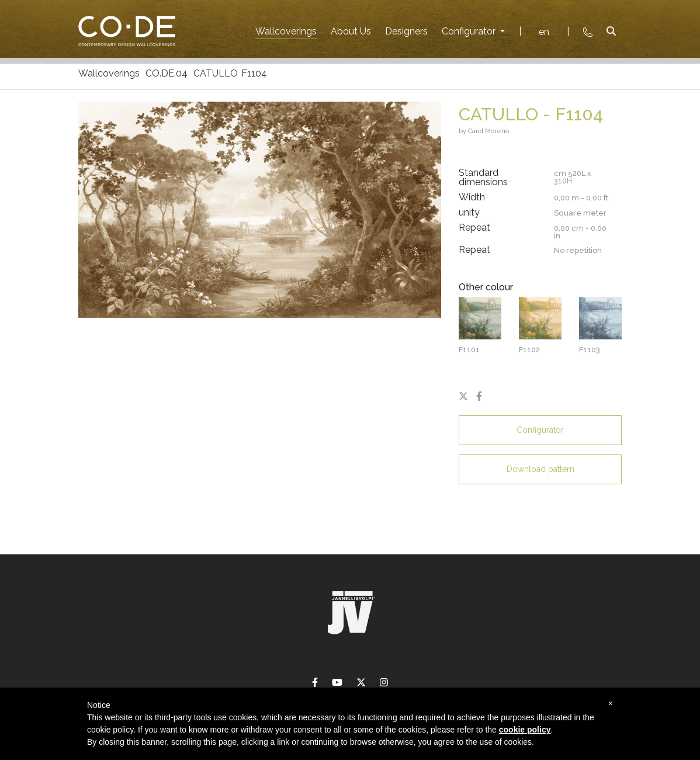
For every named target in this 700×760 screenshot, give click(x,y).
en (544, 32)
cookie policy (525, 730)
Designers (406, 31)
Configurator (470, 31)
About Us (351, 31)
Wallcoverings (286, 31)
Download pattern (540, 469)
